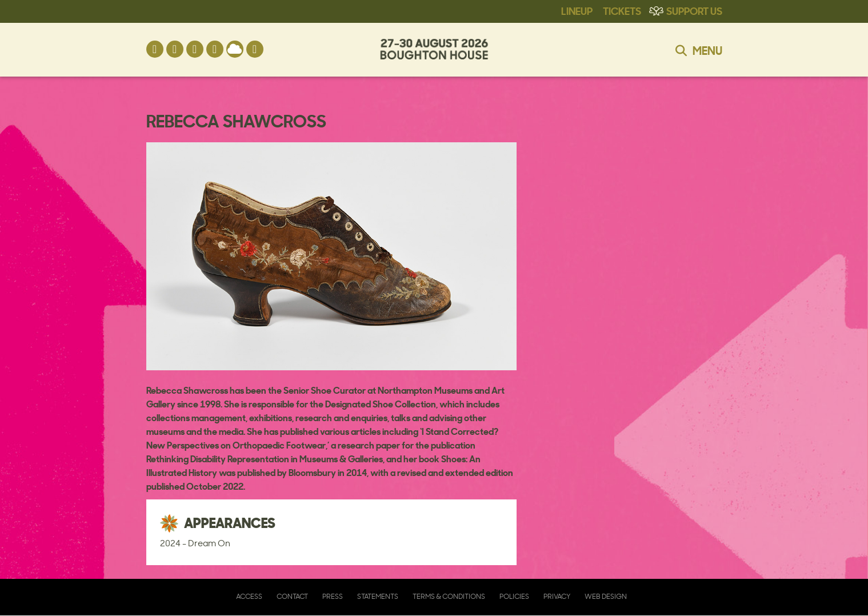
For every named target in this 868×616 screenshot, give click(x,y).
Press (333, 596)
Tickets (622, 10)
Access (249, 596)
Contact (292, 596)
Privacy (557, 596)
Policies (514, 596)
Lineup (577, 10)
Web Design (606, 596)
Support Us (694, 10)
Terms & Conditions (449, 596)
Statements (378, 596)
